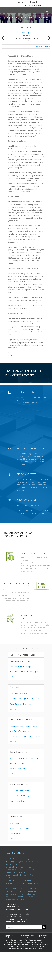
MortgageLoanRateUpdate (17, 909)
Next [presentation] (49, 38)
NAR (10, 356)
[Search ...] (24, 927)
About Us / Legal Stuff (16, 922)
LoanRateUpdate (13, 907)
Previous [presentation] (3, 38)
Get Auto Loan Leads (15, 917)
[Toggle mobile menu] (47, 11)
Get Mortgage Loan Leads (17, 914)
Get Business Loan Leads (17, 919)
